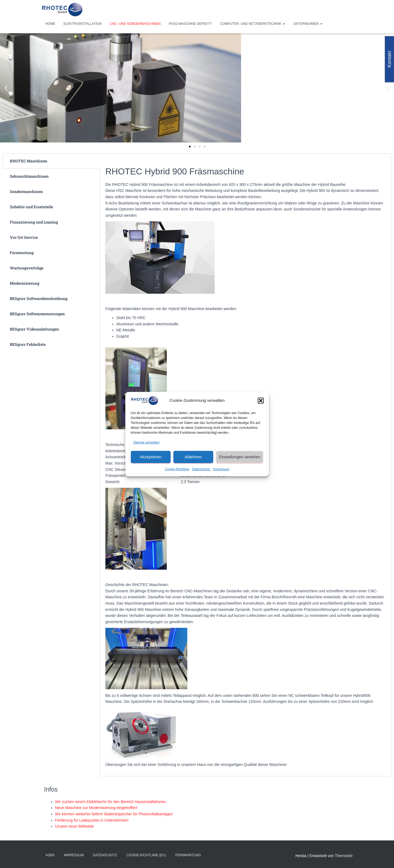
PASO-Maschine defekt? (190, 24)
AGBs (50, 855)
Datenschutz (201, 469)
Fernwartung (188, 855)
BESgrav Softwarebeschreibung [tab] (39, 298)
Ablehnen (193, 457)
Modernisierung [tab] (25, 283)
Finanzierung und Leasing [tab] (34, 222)
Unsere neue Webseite (75, 826)
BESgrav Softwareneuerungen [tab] (37, 314)
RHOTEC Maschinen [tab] (29, 161)
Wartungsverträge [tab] (27, 268)
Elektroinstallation (83, 24)
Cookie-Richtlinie (177, 469)
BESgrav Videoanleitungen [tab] (34, 329)
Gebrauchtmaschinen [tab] (29, 176)
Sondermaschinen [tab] (26, 191)
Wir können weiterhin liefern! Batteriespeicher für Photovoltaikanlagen (114, 814)
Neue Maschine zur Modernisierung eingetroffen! (96, 808)
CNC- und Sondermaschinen (135, 24)
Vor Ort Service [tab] (24, 237)
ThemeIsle (344, 856)
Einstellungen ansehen (240, 457)
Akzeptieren (151, 457)
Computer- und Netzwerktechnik (252, 24)
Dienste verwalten (146, 442)
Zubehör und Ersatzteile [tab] (31, 207)
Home (51, 24)
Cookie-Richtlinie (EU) (146, 855)
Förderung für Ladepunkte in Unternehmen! (92, 820)
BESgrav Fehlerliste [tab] (28, 344)
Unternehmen (308, 24)
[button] (261, 400)
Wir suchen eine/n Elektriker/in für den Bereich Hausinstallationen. (111, 802)
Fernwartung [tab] (22, 253)
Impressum (221, 469)
